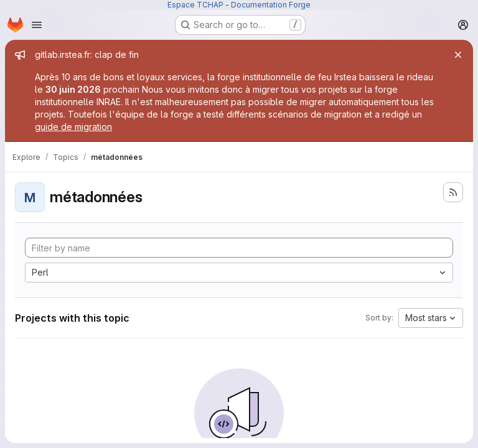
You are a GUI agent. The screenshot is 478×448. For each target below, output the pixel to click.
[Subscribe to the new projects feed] (453, 192)
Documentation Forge (271, 5)
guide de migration (73, 127)
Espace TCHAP (195, 5)
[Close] (458, 55)
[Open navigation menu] (37, 25)
